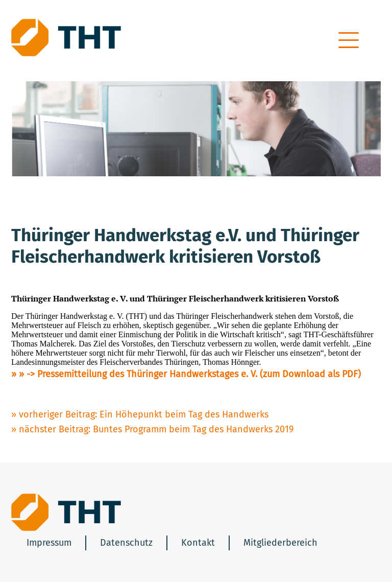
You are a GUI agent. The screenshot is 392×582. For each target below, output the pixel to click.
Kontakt (198, 543)
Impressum (49, 543)
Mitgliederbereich (280, 543)
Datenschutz (126, 543)
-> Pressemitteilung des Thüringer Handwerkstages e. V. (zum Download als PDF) (194, 374)
